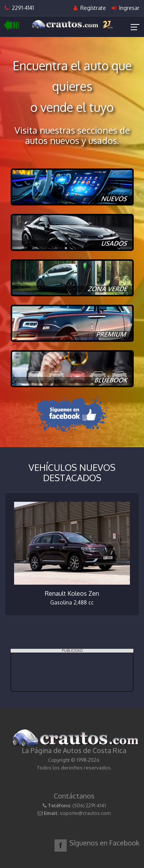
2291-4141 (19, 8)
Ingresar (126, 8)
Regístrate (90, 8)
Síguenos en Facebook (104, 843)
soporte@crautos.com (85, 813)
